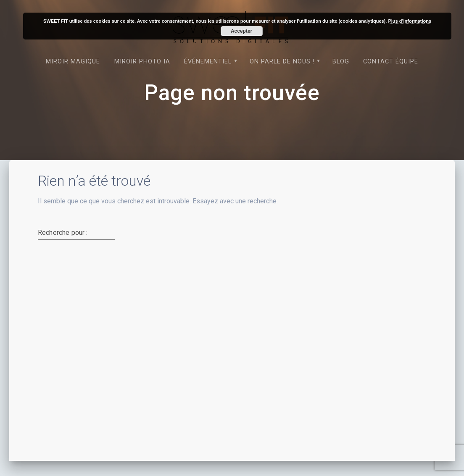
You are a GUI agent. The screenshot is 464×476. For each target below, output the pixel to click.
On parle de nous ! (282, 62)
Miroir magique (73, 62)
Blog (341, 62)
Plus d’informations (410, 21)
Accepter (241, 31)
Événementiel (208, 62)
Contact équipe (391, 62)
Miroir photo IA (142, 62)
